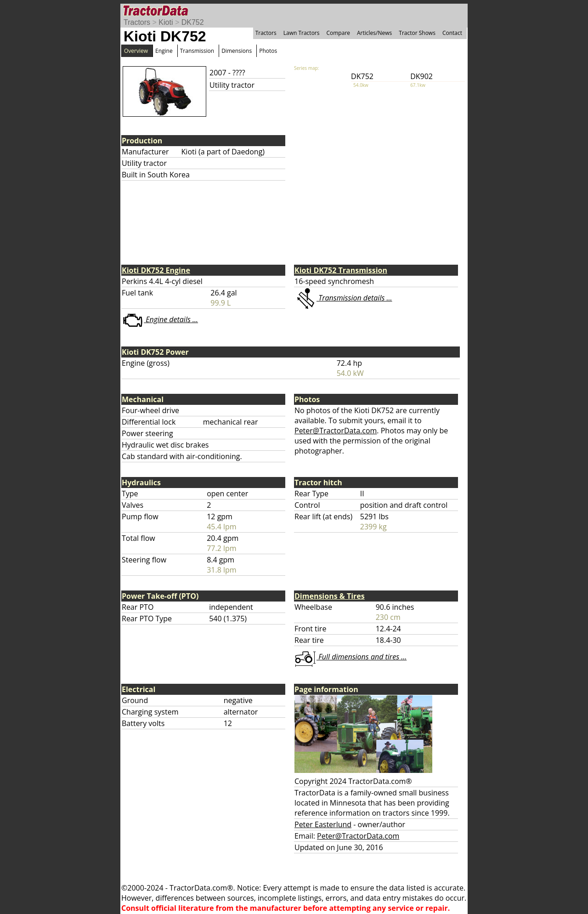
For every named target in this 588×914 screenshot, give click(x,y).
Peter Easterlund (323, 824)
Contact (452, 33)
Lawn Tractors (302, 33)
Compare (338, 33)
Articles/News (374, 33)
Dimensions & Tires (330, 596)
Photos (268, 51)
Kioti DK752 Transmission (341, 270)
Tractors (137, 22)
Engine (164, 51)
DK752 (193, 22)
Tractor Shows (417, 33)
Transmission (197, 51)
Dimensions (237, 51)
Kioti (166, 22)
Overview (136, 51)
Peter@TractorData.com (336, 431)
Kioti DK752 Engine (156, 270)
